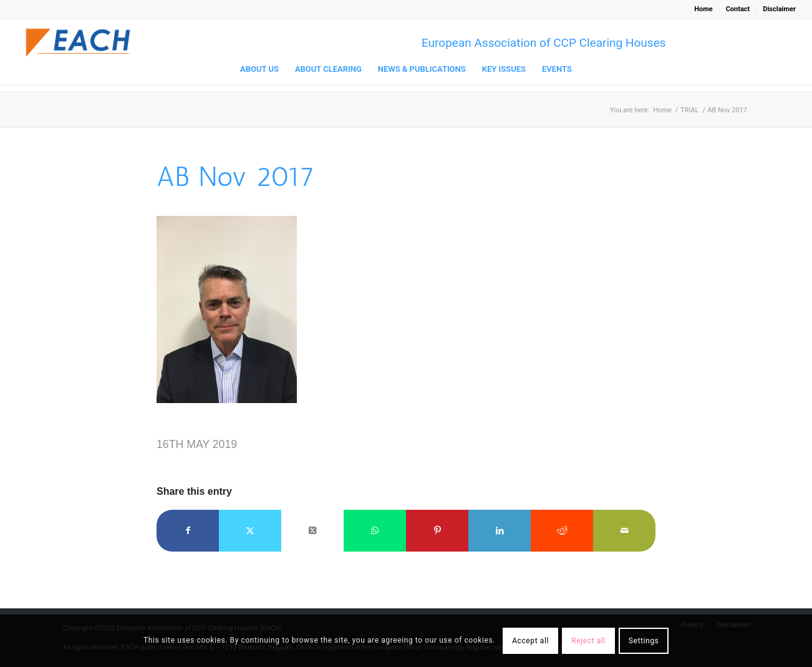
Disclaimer (779, 9)
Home (703, 9)
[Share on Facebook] (188, 531)
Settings (644, 641)
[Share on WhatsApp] (375, 531)
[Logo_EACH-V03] (79, 43)
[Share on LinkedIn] (500, 531)
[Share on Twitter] (250, 531)
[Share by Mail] (624, 531)
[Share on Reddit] (562, 531)
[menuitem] (703, 9)
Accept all (530, 641)
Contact (738, 9)
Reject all (588, 641)
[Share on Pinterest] (437, 531)
